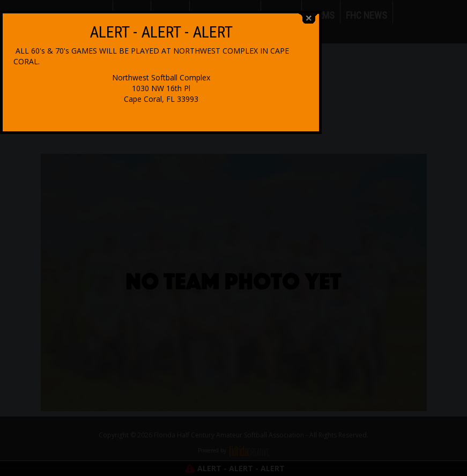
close (382, 185)
